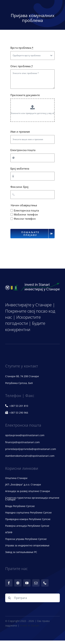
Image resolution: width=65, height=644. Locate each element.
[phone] (45, 583)
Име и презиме (20, 132)
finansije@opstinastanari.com (22, 442)
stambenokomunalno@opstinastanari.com (30, 456)
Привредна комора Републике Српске (28, 519)
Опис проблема (22, 66)
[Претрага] (32, 598)
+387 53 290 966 (17, 413)
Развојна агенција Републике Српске (27, 526)
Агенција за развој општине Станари (28, 491)
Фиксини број (19, 187)
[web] (18, 583)
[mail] (36, 583)
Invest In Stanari (30, 625)
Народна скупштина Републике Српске (28, 513)
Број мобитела (20, 168)
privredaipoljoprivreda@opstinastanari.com (31, 449)
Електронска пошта (23, 150)
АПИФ (9, 532)
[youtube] (27, 583)
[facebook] (9, 583)
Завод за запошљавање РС (21, 552)
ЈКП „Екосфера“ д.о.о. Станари (23, 484)
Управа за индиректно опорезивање (27, 545)
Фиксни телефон (25, 219)
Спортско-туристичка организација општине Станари (32, 499)
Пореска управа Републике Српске (26, 539)
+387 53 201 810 (17, 406)
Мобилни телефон (26, 214)
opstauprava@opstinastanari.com (25, 435)
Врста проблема (22, 48)
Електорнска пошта (26, 210)
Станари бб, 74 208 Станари (22, 376)
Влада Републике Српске (20, 506)
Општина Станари (16, 478)
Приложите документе (25, 95)
